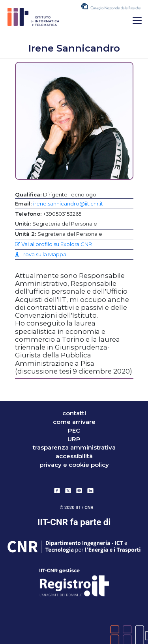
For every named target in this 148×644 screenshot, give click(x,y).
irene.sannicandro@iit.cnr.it (68, 204)
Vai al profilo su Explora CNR (53, 244)
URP (74, 439)
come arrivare (74, 422)
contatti (74, 413)
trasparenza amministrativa (74, 448)
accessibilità (74, 456)
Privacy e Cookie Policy (74, 465)
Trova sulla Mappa (41, 254)
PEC (74, 431)
